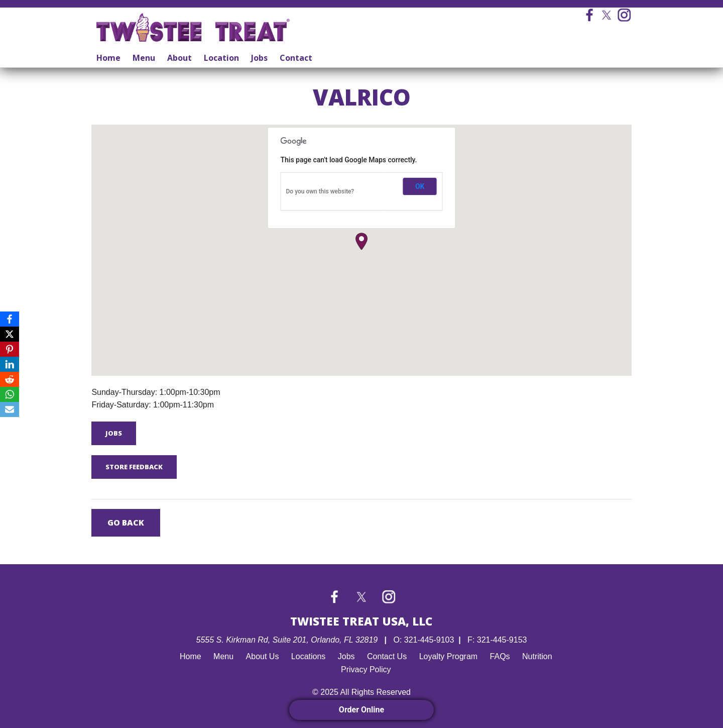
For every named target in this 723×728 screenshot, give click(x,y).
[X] (10, 334)
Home (108, 58)
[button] (361, 241)
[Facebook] (10, 319)
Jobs (259, 58)
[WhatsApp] (10, 394)
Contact (296, 58)
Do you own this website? (320, 191)
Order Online (361, 710)
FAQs (500, 656)
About (179, 58)
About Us (263, 656)
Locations (309, 656)
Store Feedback (134, 467)
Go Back (126, 523)
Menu (144, 58)
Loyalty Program (449, 656)
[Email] (10, 409)
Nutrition (537, 656)
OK (420, 186)
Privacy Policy (366, 669)
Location (221, 58)
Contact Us (387, 656)
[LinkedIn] (10, 364)
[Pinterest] (10, 349)
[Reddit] (10, 379)
